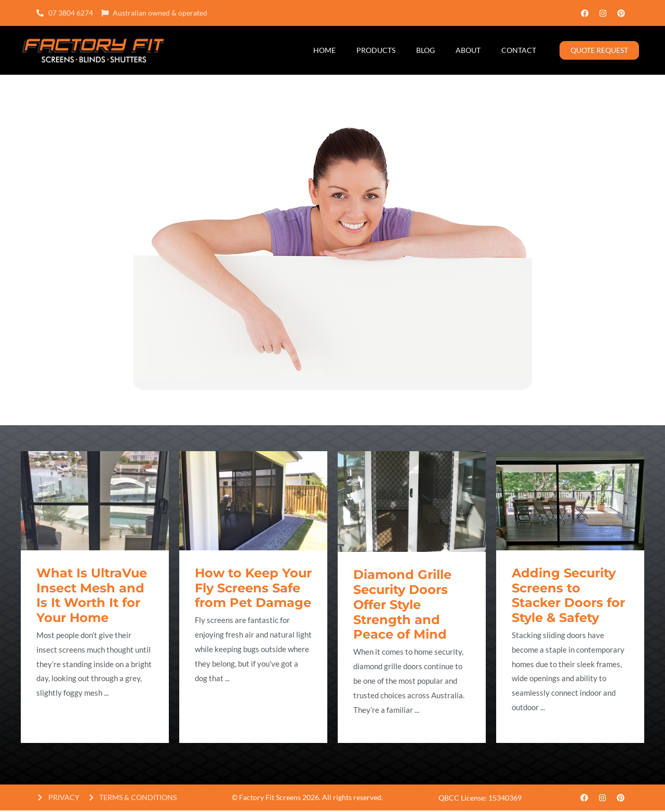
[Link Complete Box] (95, 597)
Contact (519, 50)
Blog (425, 50)
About (468, 50)
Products (376, 50)
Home (324, 50)
